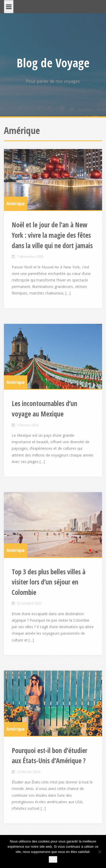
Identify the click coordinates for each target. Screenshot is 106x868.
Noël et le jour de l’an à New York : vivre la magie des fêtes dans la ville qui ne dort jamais (52, 235)
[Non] (99, 852)
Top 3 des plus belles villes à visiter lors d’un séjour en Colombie (49, 582)
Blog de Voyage (53, 63)
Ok (53, 859)
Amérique (16, 203)
